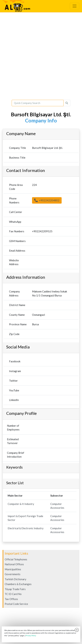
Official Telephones (16, 559)
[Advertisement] (41, 56)
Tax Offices (11, 599)
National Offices (14, 564)
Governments (13, 574)
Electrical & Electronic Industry (26, 528)
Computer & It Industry (21, 504)
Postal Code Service (16, 604)
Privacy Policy (31, 635)
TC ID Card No (13, 594)
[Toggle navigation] (75, 6)
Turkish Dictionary (15, 579)
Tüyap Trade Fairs (15, 589)
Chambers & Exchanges (18, 584)
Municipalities (13, 569)
